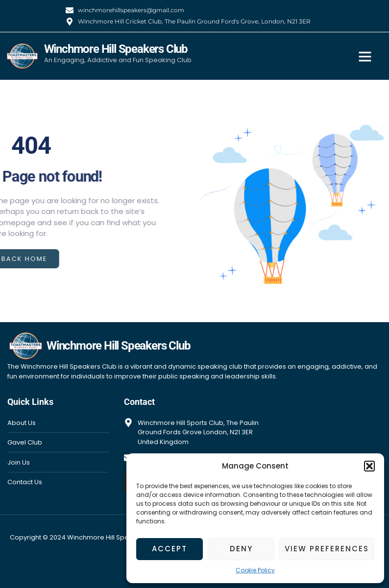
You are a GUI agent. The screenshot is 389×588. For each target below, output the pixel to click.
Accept (170, 549)
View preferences (327, 549)
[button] (369, 466)
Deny (241, 549)
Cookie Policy (255, 570)
